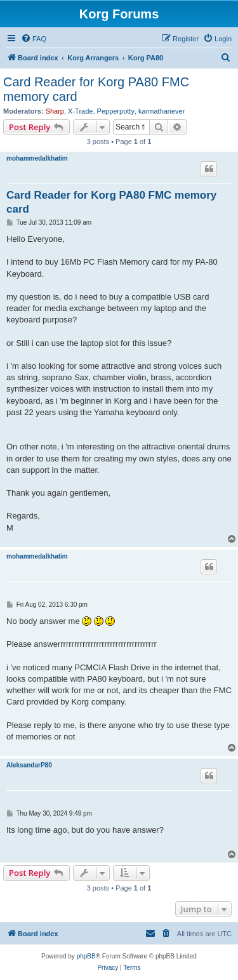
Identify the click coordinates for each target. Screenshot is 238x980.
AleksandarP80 (29, 765)
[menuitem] (34, 39)
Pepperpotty (116, 111)
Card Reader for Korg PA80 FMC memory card (96, 89)
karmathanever (162, 111)
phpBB (86, 956)
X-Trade (80, 111)
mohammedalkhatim (37, 158)
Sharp (55, 111)
